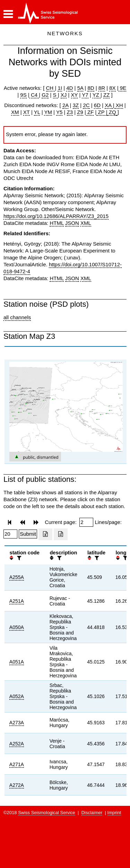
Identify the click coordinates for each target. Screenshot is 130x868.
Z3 (70, 112)
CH (51, 88)
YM (48, 112)
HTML (57, 223)
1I (60, 88)
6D (97, 105)
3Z (76, 105)
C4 (34, 95)
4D (70, 88)
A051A (17, 662)
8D (91, 88)
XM (15, 112)
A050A (17, 627)
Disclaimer (92, 813)
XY (75, 95)
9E (123, 88)
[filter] (18, 558)
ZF (90, 112)
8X (112, 88)
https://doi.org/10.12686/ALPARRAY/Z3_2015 (56, 216)
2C (86, 105)
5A (80, 88)
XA (109, 105)
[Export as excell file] (45, 534)
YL (37, 112)
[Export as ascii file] (61, 534)
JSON (72, 223)
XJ (64, 95)
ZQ (112, 112)
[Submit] (28, 534)
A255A (17, 577)
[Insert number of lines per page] (10, 534)
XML (86, 223)
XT (27, 112)
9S (23, 95)
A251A (17, 601)
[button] (8, 14)
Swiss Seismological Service (47, 813)
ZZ (106, 95)
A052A (17, 696)
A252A (17, 744)
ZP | (102, 112)
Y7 (85, 95)
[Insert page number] (86, 522)
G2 (45, 95)
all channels (17, 317)
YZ (97, 95)
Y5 (59, 112)
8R (102, 88)
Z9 (80, 112)
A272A (17, 785)
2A (66, 105)
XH (119, 105)
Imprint (114, 813)
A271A (17, 764)
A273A (17, 723)
